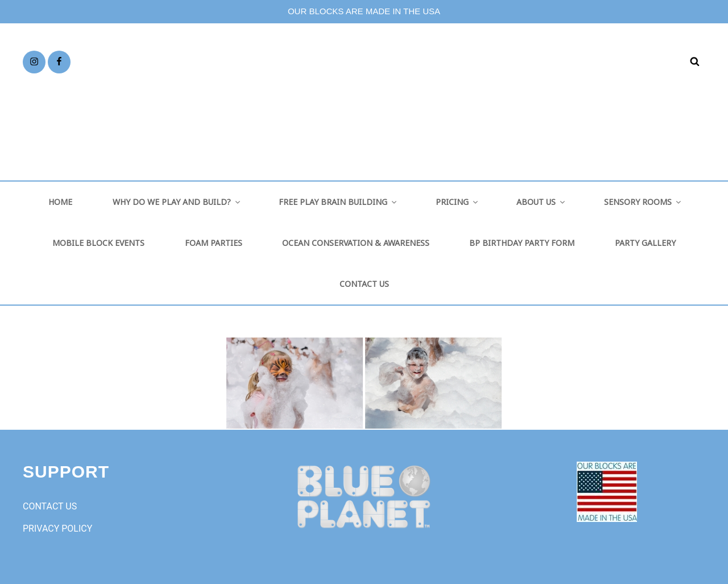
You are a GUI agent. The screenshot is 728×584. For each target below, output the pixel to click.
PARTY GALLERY (645, 243)
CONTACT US (364, 284)
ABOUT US (541, 202)
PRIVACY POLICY (57, 529)
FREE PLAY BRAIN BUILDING (338, 202)
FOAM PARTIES (214, 243)
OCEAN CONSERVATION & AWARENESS (356, 243)
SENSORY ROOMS (643, 202)
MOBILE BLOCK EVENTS (98, 243)
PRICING (458, 202)
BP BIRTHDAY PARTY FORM (522, 243)
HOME (60, 202)
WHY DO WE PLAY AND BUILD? (177, 202)
